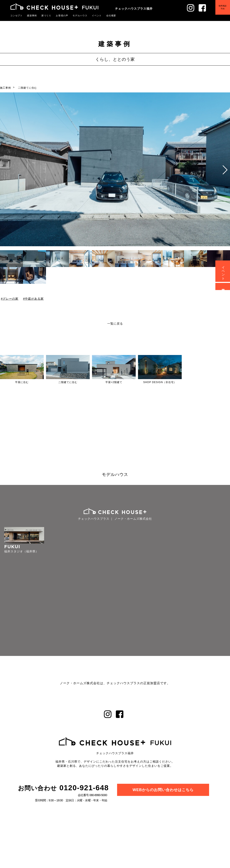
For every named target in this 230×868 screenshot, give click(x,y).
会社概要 (111, 16)
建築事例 (32, 16)
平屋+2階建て (114, 382)
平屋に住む (22, 382)
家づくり (46, 16)
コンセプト (17, 16)
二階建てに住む (27, 88)
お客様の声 (62, 16)
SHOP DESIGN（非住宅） (160, 382)
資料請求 (223, 286)
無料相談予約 (223, 7)
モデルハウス (80, 16)
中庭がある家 (34, 299)
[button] (225, 170)
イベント (97, 16)
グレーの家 (11, 299)
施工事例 (5, 88)
